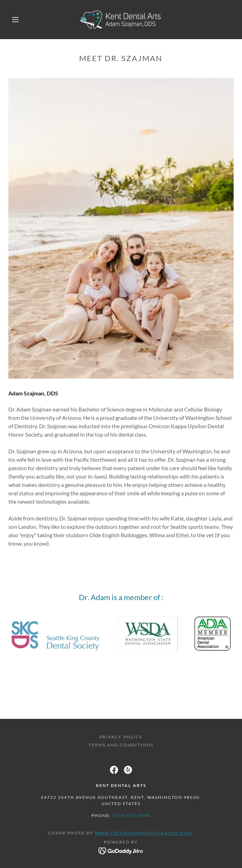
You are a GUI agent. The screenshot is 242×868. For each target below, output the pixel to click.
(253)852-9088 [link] (131, 815)
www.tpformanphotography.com (143, 833)
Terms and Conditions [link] (121, 745)
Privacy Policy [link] (121, 737)
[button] (20, 20)
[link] (121, 20)
